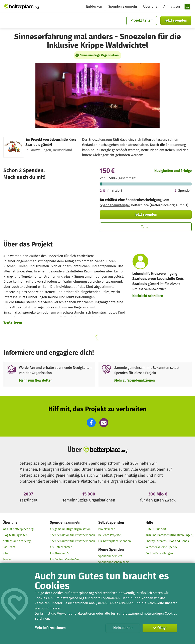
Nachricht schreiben (148, 296)
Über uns (150, 6)
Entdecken (94, 6)
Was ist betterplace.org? (19, 529)
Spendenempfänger (115, 205)
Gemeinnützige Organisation (99, 55)
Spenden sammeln (123, 6)
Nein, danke (123, 628)
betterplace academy (17, 541)
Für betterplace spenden (115, 541)
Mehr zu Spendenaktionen (135, 380)
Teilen (146, 227)
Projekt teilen (142, 20)
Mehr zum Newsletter (35, 380)
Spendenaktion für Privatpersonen (72, 535)
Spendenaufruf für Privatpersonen (72, 541)
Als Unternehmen (61, 547)
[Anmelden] (171, 7)
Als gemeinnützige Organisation (70, 529)
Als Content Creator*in (64, 559)
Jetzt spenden (176, 20)
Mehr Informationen (50, 628)
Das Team (9, 547)
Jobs (5, 553)
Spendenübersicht (110, 556)
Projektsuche (107, 529)
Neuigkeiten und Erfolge (173, 171)
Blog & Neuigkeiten (15, 535)
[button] (91, 423)
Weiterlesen (13, 322)
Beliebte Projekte (110, 535)
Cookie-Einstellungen (159, 553)
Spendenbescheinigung (113, 562)
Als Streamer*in (60, 553)
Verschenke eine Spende (162, 547)
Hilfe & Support (156, 529)
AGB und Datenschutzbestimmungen (169, 535)
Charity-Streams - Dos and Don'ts (167, 541)
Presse (7, 559)
